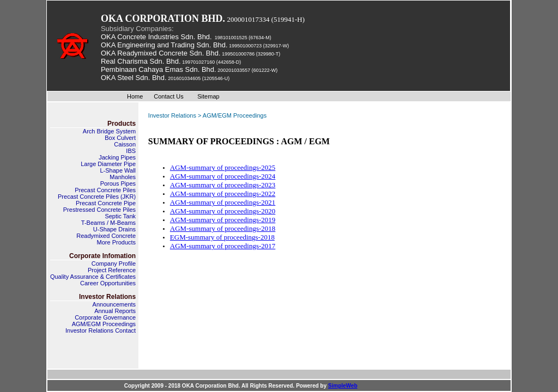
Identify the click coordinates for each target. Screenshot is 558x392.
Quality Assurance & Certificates (93, 277)
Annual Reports (115, 311)
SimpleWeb (343, 386)
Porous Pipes (118, 183)
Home (135, 96)
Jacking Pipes (117, 157)
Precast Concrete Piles (105, 190)
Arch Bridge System (109, 131)
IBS (131, 151)
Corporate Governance (105, 317)
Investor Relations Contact (101, 330)
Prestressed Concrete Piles (99, 210)
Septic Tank (120, 216)
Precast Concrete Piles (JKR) (97, 197)
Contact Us (168, 96)
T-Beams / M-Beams (108, 223)
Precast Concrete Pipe (106, 203)
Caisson (125, 144)
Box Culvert (120, 138)
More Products (117, 242)
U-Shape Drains (114, 229)
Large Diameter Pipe (108, 164)
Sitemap (208, 96)
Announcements (114, 304)
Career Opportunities (108, 283)
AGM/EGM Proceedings (104, 324)
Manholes (123, 177)
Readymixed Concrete (106, 236)
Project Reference (112, 270)
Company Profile (114, 264)
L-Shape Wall (118, 170)
